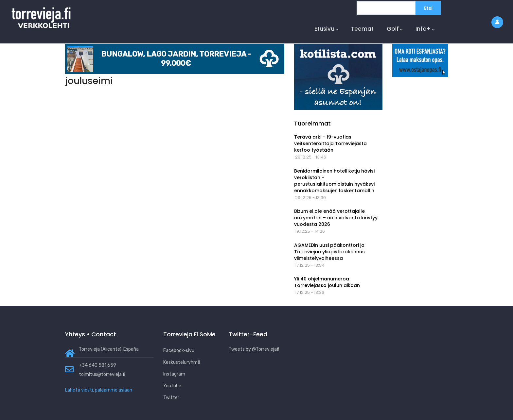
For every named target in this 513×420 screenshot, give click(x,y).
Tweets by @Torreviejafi (254, 349)
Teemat (362, 29)
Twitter (171, 398)
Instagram (174, 374)
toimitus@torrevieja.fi (102, 374)
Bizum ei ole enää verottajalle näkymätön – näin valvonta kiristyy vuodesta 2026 (336, 218)
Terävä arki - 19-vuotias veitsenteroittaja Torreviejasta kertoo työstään (330, 143)
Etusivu (326, 29)
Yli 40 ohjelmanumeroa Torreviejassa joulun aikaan (327, 282)
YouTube (172, 386)
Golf (395, 29)
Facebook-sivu (179, 351)
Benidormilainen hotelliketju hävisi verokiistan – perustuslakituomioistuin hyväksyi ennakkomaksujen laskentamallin (334, 181)
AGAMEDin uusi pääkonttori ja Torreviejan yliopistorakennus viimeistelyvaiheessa (329, 252)
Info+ (425, 29)
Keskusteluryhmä (182, 362)
